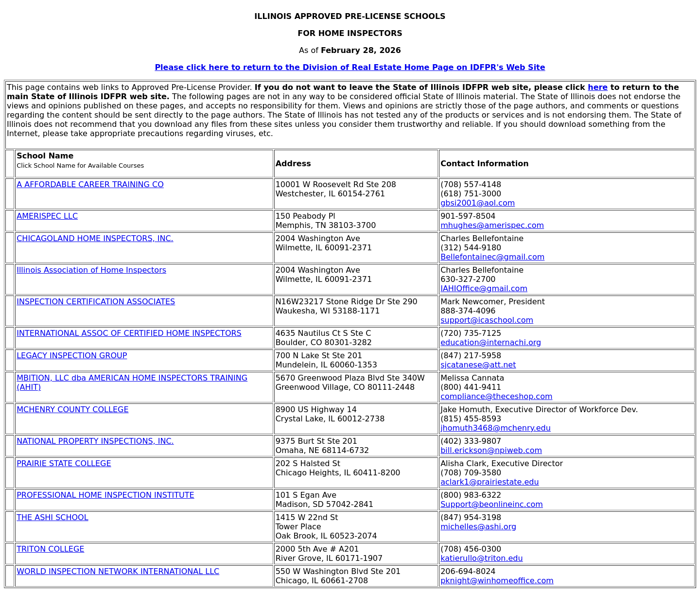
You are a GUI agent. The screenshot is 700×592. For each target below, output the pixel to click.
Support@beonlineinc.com (492, 504)
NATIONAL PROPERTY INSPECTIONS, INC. (95, 441)
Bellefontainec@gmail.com (492, 257)
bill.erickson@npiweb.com (491, 450)
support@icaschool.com (487, 320)
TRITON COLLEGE (50, 549)
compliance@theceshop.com (496, 396)
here (598, 87)
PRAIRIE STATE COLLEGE (64, 463)
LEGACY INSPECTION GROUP (72, 356)
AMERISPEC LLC (47, 216)
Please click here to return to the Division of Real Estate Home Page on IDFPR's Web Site (350, 67)
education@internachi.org (491, 342)
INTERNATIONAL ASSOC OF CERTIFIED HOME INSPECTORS (129, 333)
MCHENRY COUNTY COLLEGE (72, 409)
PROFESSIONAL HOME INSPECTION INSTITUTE (105, 495)
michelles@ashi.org (478, 527)
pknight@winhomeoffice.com (497, 581)
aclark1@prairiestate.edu (490, 482)
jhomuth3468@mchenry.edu (496, 428)
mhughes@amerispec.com (492, 225)
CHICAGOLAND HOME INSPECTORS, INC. (95, 238)
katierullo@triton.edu (481, 558)
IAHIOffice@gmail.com (484, 288)
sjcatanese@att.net (478, 365)
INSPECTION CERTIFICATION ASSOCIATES (96, 302)
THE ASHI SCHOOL (52, 517)
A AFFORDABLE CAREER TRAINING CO (90, 184)
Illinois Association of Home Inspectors (91, 270)
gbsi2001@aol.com (478, 203)
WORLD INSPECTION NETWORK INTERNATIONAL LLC (118, 571)
